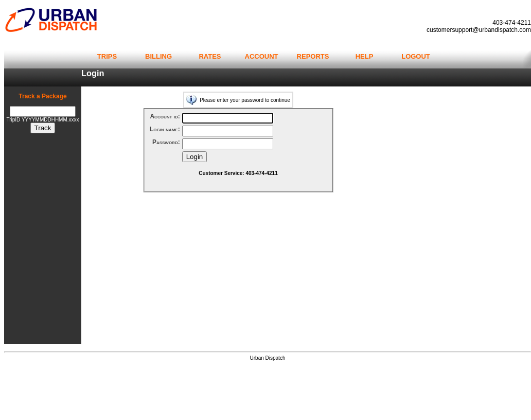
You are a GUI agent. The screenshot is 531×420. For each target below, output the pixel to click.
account (262, 56)
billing (158, 56)
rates (210, 56)
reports (313, 56)
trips (107, 56)
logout (416, 56)
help (365, 56)
